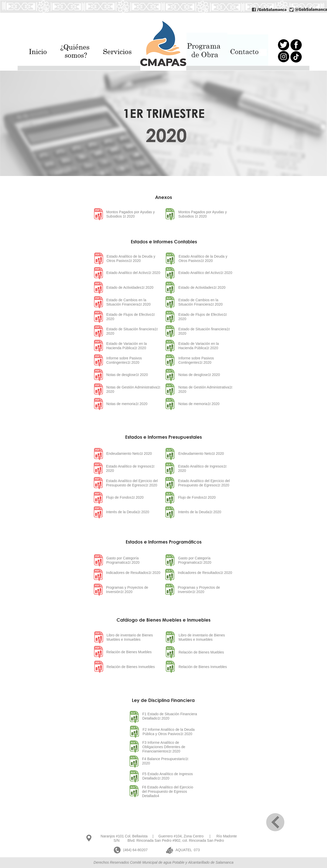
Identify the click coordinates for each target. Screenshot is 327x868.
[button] (79, 53)
